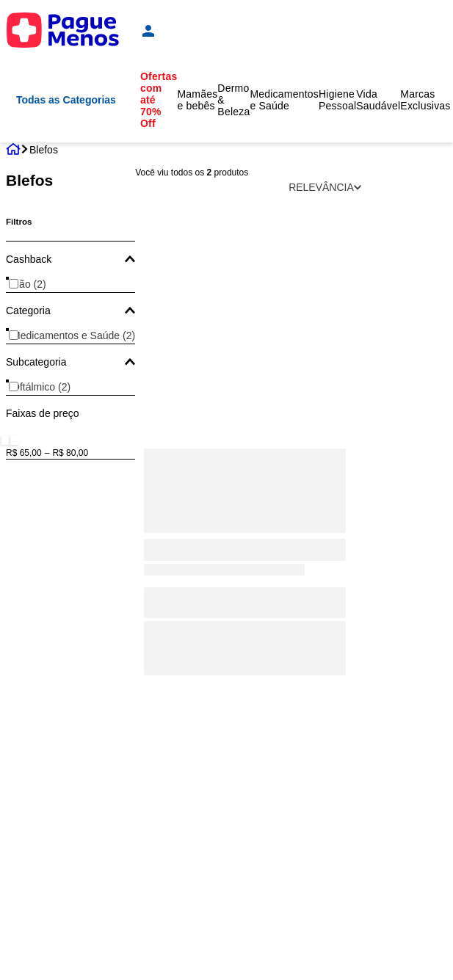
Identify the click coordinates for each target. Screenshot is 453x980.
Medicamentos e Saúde (284, 100)
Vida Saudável (378, 100)
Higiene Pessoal (337, 100)
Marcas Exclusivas (425, 100)
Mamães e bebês (197, 100)
